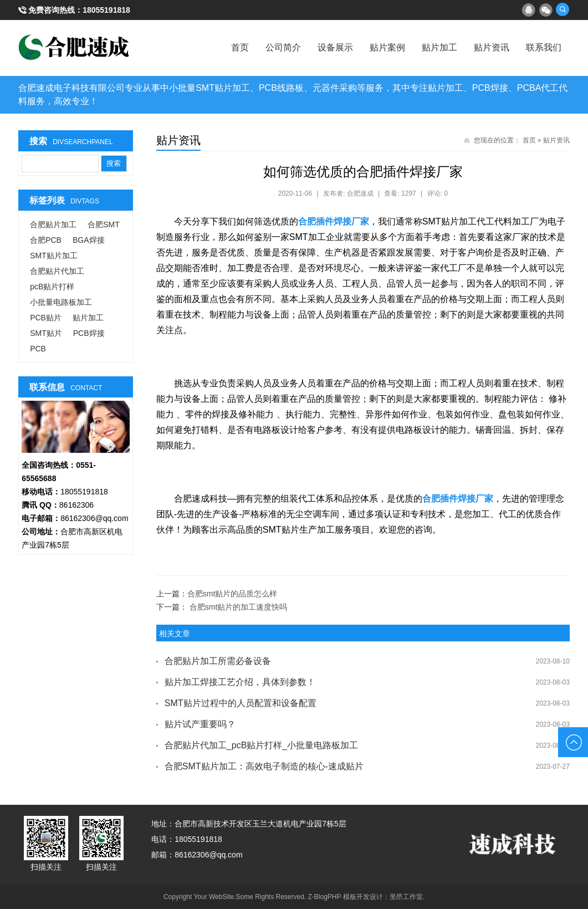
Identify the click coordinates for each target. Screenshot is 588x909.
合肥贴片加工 (53, 224)
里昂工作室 (406, 897)
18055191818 (106, 10)
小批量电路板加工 (61, 302)
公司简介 (283, 47)
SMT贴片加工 (54, 256)
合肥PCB (46, 240)
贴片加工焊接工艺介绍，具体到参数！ (240, 682)
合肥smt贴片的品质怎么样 (232, 594)
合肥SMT (104, 224)
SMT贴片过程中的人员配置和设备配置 (241, 703)
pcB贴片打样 (52, 287)
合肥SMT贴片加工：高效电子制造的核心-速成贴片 (264, 766)
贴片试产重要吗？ (200, 724)
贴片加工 (439, 47)
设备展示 (335, 47)
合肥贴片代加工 (57, 271)
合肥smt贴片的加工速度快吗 (239, 607)
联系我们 (544, 47)
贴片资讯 (492, 47)
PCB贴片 (46, 318)
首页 (240, 47)
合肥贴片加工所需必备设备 (218, 661)
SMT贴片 (46, 333)
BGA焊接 (89, 240)
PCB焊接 (89, 333)
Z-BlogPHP (325, 897)
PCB (38, 349)
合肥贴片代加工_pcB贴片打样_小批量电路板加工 (261, 745)
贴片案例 (387, 47)
